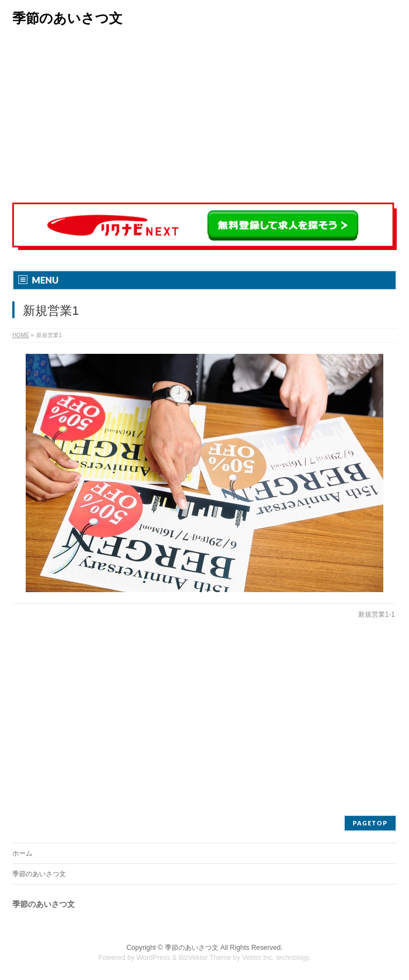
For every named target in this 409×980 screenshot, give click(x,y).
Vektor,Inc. (258, 958)
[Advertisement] (204, 117)
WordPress (153, 958)
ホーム (22, 853)
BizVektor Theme (205, 958)
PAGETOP (370, 823)
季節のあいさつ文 (67, 18)
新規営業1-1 (376, 614)
